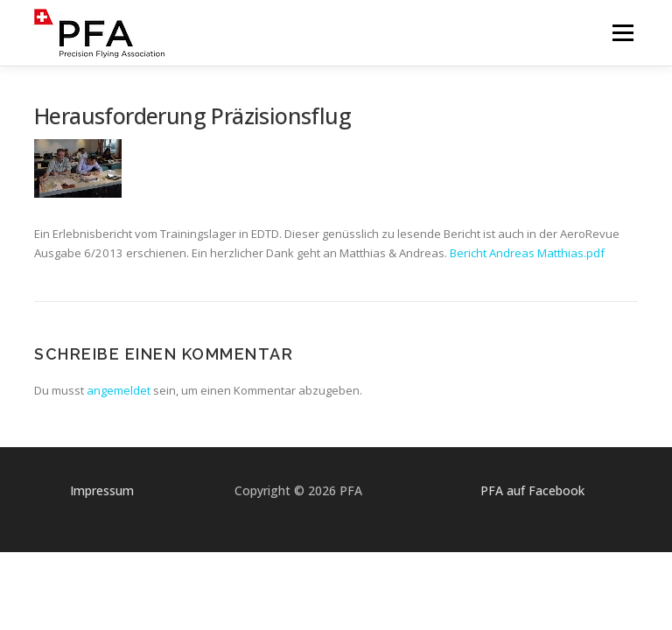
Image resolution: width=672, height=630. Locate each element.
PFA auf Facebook (532, 490)
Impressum (102, 490)
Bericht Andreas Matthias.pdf (527, 253)
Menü (623, 32)
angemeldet (119, 390)
